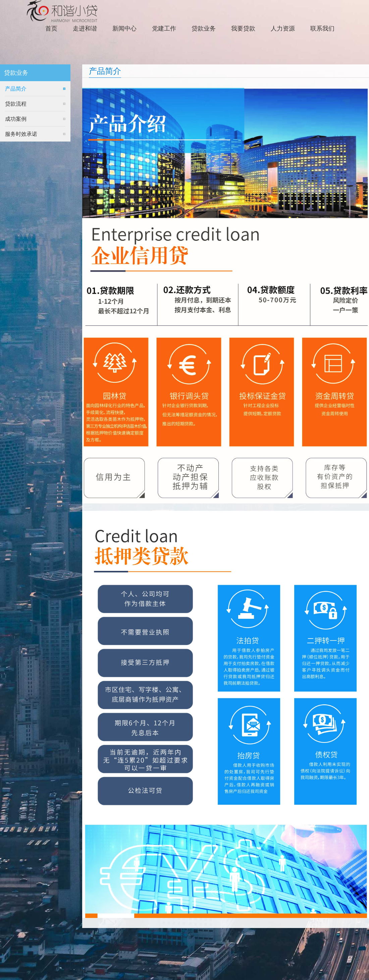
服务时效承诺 (21, 134)
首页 (51, 29)
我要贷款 (243, 29)
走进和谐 (85, 29)
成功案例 (16, 119)
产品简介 (16, 89)
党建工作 (164, 29)
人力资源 (283, 29)
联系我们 (322, 29)
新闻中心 (124, 29)
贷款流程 (16, 104)
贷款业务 (204, 29)
